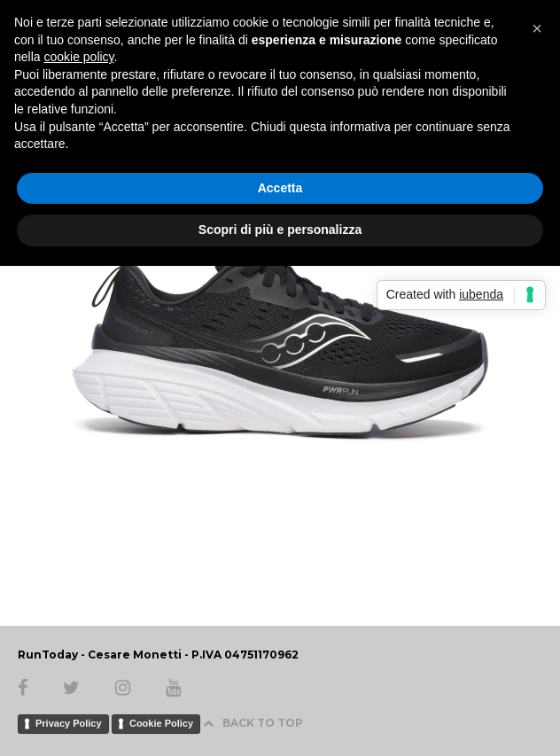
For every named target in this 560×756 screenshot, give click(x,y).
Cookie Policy (161, 723)
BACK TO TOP (253, 723)
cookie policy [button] (78, 57)
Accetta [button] (280, 188)
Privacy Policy (69, 723)
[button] (537, 28)
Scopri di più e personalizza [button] (280, 230)
